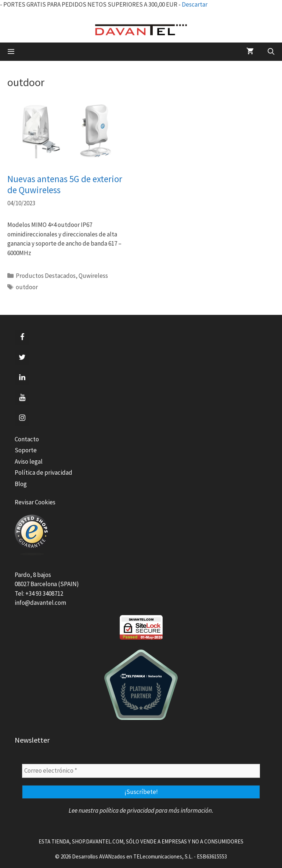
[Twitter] (22, 357)
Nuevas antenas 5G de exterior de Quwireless (65, 184)
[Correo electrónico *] (141, 771)
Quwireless (93, 276)
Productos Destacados (46, 276)
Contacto (27, 439)
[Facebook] (22, 337)
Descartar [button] (195, 4)
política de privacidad (127, 810)
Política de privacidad (44, 472)
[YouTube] (22, 398)
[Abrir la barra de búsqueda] (271, 52)
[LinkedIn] (22, 378)
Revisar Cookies (35, 502)
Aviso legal (29, 461)
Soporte (26, 450)
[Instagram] (22, 418)
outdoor (27, 287)
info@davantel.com (40, 603)
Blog (21, 484)
